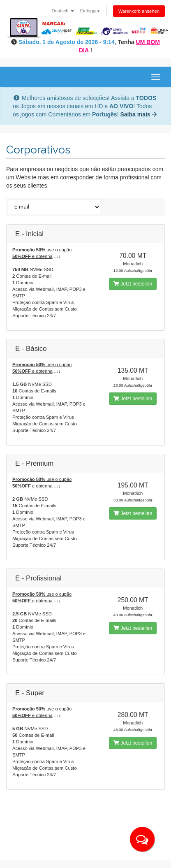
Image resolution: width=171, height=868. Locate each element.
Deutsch (63, 11)
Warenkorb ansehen (139, 11)
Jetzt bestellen (133, 284)
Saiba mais (138, 114)
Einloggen (90, 11)
